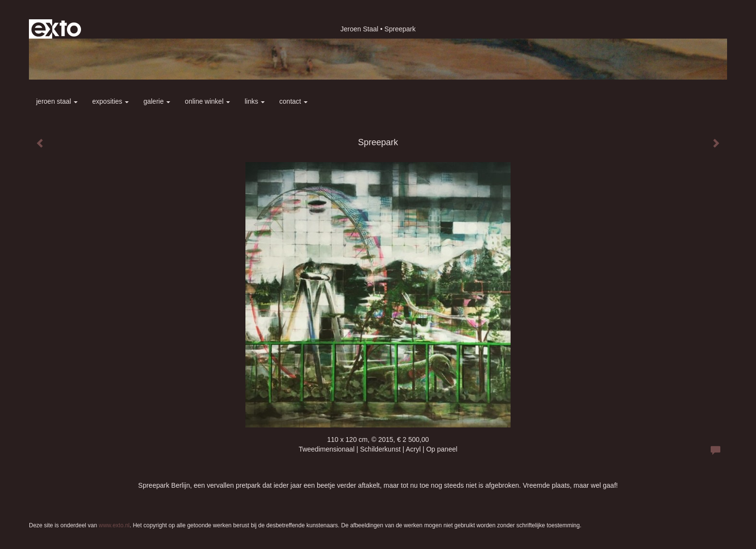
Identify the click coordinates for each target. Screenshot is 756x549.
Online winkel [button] (207, 101)
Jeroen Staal (359, 29)
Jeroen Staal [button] (57, 101)
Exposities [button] (110, 101)
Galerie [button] (157, 101)
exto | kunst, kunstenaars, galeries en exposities (56, 29)
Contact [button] (293, 101)
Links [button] (255, 101)
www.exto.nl (114, 525)
